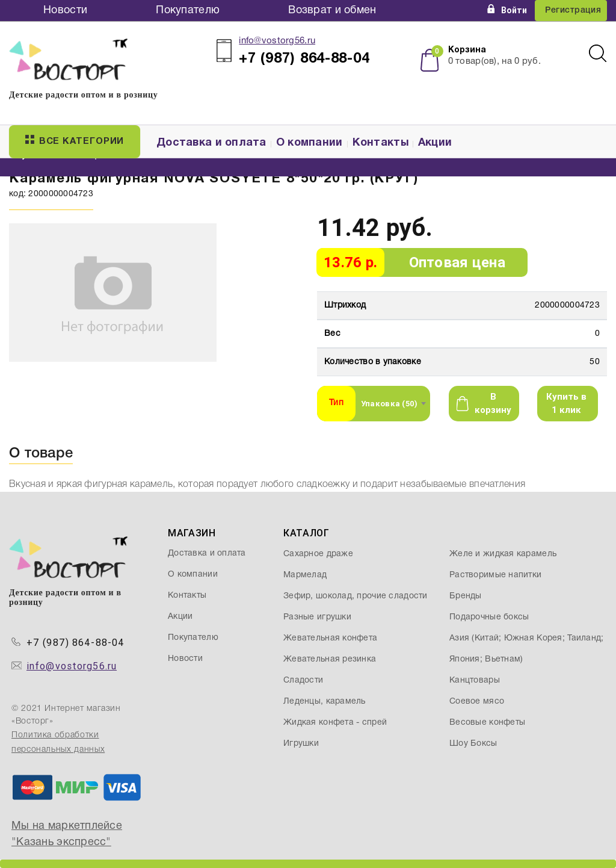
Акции (435, 143)
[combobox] (393, 403)
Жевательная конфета (330, 638)
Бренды (466, 596)
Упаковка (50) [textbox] (390, 404)
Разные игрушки (317, 617)
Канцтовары (475, 680)
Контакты (380, 143)
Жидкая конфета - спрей (335, 723)
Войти (507, 10)
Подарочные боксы (489, 617)
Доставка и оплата (211, 143)
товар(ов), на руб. (494, 61)
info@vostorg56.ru (277, 41)
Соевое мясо (477, 702)
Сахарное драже (318, 554)
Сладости (303, 680)
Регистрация (573, 11)
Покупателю (188, 11)
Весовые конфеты (487, 723)
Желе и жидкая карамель (503, 554)
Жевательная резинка (330, 659)
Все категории (75, 140)
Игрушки (301, 744)
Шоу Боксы (473, 744)
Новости (65, 11)
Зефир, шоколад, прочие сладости (356, 596)
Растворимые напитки (495, 575)
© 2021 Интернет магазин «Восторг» (66, 715)
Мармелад (305, 575)
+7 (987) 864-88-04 (75, 643)
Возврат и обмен (332, 11)
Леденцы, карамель (325, 702)
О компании (310, 143)
